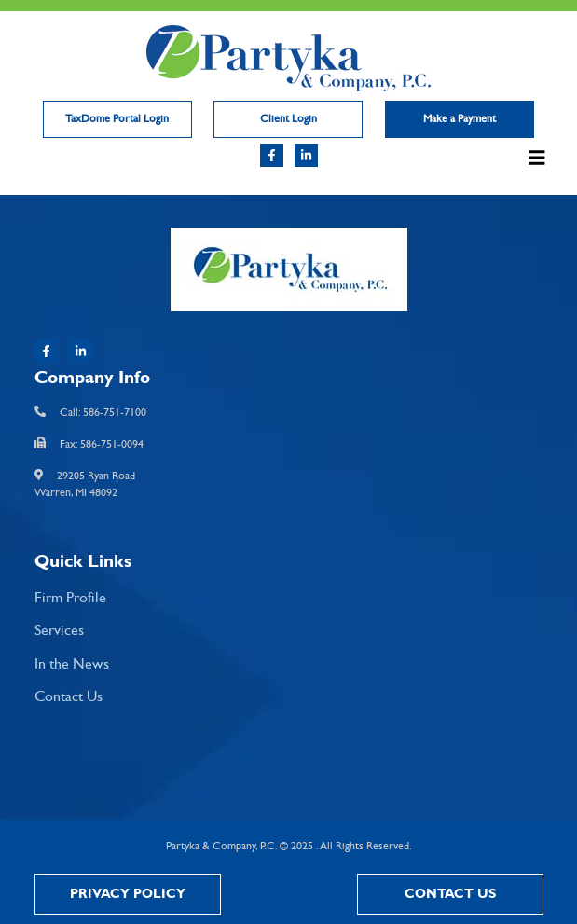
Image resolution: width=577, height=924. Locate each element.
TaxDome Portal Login (117, 119)
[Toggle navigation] (534, 162)
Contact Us (69, 697)
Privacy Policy (128, 894)
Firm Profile (70, 598)
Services (59, 631)
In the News (72, 664)
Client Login (288, 119)
